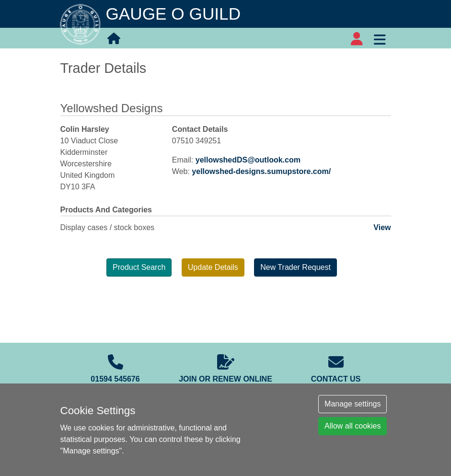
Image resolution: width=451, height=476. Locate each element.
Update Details (213, 267)
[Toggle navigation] (380, 38)
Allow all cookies (353, 426)
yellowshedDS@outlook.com (248, 160)
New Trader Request (295, 267)
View (382, 227)
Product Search (139, 267)
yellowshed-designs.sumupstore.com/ (261, 171)
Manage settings (353, 404)
